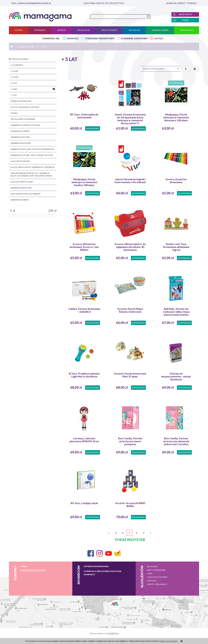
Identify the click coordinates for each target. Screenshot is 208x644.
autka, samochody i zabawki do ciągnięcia (32, 167)
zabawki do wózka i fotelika (25, 125)
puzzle (14, 113)
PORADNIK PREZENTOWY (100, 38)
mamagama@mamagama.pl (33, 570)
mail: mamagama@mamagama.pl (31, 3)
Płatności (152, 581)
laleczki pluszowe (20, 161)
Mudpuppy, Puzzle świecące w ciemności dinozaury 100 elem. (176, 117)
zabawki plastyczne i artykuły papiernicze (32, 149)
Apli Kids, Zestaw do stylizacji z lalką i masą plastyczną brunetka (176, 312)
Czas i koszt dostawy (157, 577)
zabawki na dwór (20, 200)
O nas (150, 573)
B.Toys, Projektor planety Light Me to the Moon (84, 375)
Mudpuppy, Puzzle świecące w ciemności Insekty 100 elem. (84, 182)
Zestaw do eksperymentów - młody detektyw (176, 376)
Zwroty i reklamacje (157, 584)
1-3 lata (14, 71)
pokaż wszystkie (130, 540)
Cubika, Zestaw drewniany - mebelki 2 (84, 310)
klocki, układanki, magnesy (25, 107)
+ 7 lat (14, 95)
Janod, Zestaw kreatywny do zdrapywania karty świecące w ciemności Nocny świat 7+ (130, 119)
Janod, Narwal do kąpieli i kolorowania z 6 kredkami (130, 181)
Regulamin (152, 566)
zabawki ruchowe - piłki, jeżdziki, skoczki (32, 155)
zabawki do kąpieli (20, 131)
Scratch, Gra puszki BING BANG (130, 505)
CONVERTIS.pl (113, 633)
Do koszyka (93, 128)
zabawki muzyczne (20, 137)
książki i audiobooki (21, 101)
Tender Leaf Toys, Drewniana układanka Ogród (176, 247)
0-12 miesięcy (17, 65)
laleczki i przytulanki (22, 182)
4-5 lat (14, 83)
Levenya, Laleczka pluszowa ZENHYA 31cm (84, 440)
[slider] (11, 215)
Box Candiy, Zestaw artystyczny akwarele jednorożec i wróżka (176, 441)
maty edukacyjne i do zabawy (26, 194)
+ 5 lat (14, 89)
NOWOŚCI (73, 38)
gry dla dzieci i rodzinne (23, 119)
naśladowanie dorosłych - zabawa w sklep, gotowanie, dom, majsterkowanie (31, 174)
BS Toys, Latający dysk (84, 503)
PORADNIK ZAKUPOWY (134, 38)
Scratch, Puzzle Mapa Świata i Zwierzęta (130, 310)
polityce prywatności (169, 641)
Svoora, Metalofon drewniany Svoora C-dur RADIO (84, 247)
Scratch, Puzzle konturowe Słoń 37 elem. (130, 375)
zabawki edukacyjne (21, 188)
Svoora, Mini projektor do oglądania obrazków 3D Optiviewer (130, 247)
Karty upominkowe (156, 570)
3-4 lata (14, 77)
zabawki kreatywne (21, 143)
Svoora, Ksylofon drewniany (176, 181)
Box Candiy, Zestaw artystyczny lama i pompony (130, 441)
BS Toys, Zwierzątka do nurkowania (84, 116)
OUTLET (159, 38)
